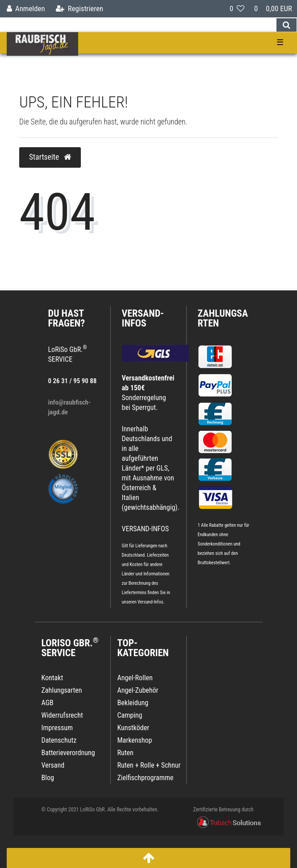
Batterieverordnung (68, 753)
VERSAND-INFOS (143, 318)
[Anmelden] (26, 9)
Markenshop (135, 740)
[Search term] (138, 25)
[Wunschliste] (237, 9)
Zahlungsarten (223, 318)
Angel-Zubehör (138, 690)
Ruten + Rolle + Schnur (149, 765)
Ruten (125, 753)
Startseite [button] (50, 157)
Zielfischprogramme (146, 778)
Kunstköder (134, 728)
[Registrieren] (79, 9)
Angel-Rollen (135, 678)
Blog (48, 778)
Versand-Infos (151, 602)
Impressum (57, 728)
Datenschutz (59, 740)
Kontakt (52, 678)
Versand (53, 765)
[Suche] (287, 25)
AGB (48, 703)
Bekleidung (133, 703)
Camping (130, 715)
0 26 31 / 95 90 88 (73, 381)
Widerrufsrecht (62, 715)
